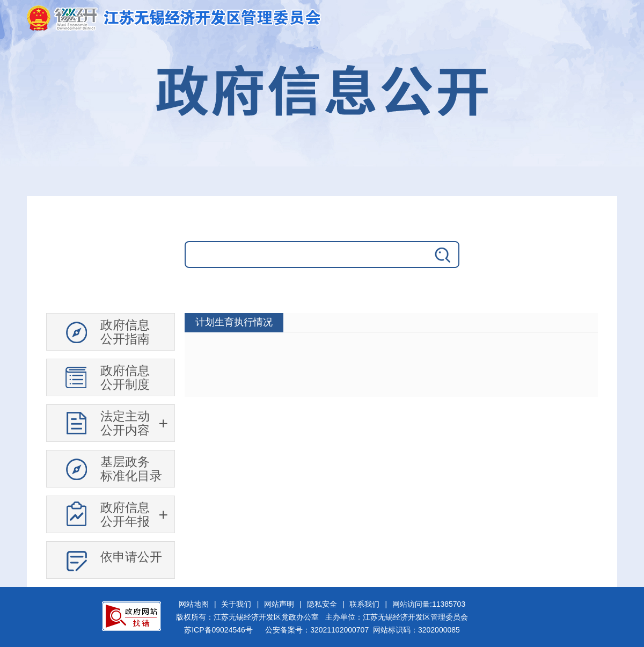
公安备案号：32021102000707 (317, 630)
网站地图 (194, 604)
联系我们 (364, 604)
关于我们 (236, 604)
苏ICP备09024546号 (218, 630)
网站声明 (279, 604)
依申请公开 (131, 557)
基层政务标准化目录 (131, 469)
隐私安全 (322, 604)
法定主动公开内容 (125, 423)
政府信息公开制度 (125, 377)
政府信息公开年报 (125, 514)
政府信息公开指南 (125, 332)
